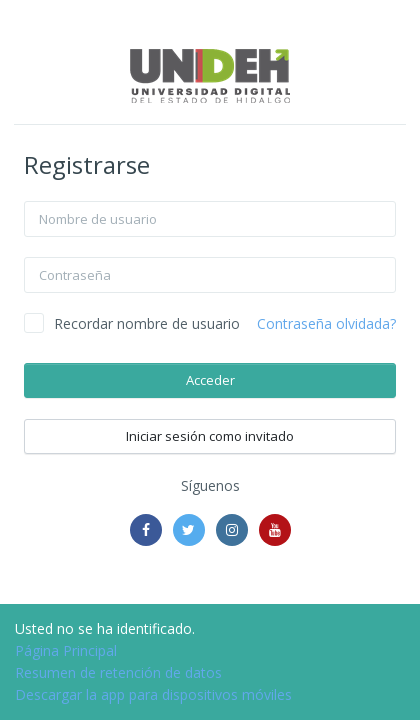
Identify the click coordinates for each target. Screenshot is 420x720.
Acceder (210, 380)
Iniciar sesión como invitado (210, 436)
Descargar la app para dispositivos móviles (153, 694)
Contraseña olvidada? (326, 323)
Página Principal (66, 650)
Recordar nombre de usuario (147, 323)
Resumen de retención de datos (118, 672)
